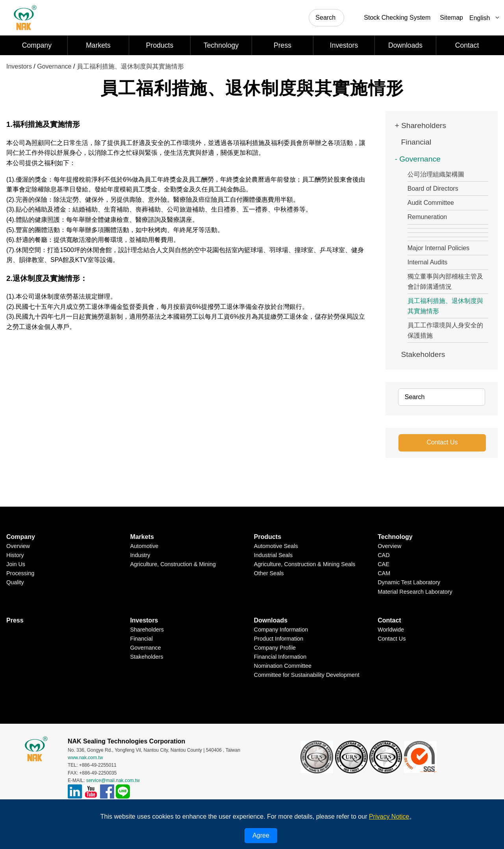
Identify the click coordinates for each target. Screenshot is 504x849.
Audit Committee (431, 203)
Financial (416, 142)
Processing (20, 573)
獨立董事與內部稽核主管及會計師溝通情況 (445, 281)
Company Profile (275, 648)
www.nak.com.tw (85, 758)
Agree (261, 835)
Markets (98, 45)
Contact (467, 45)
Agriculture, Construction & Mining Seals (305, 564)
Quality (15, 582)
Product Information (279, 639)
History (15, 555)
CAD (384, 555)
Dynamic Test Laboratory (409, 582)
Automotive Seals (276, 546)
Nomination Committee (283, 666)
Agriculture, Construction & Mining (173, 564)
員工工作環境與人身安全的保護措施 (445, 330)
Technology (221, 45)
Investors (344, 45)
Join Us (16, 564)
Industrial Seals (273, 555)
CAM (384, 573)
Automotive (144, 546)
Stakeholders (423, 354)
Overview (18, 546)
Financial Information (280, 657)
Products (160, 45)
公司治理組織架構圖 (436, 174)
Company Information (281, 630)
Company (37, 45)
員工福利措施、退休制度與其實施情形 (130, 66)
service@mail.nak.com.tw (113, 780)
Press (283, 45)
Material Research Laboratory (415, 591)
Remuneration (427, 217)
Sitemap (451, 18)
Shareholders (424, 125)
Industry (140, 555)
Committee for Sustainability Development (307, 675)
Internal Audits (427, 262)
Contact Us (442, 442)
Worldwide (391, 630)
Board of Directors (433, 189)
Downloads (405, 45)
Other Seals (269, 573)
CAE (384, 564)
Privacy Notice (389, 816)
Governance (54, 66)
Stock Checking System (397, 18)
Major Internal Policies (438, 248)
